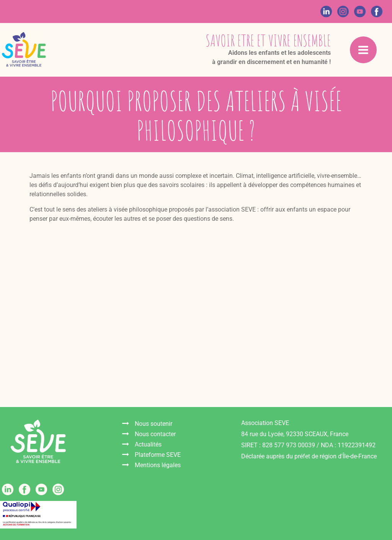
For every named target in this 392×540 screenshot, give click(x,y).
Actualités (148, 444)
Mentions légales (158, 465)
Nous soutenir (154, 424)
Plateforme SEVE (158, 455)
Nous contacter (155, 434)
